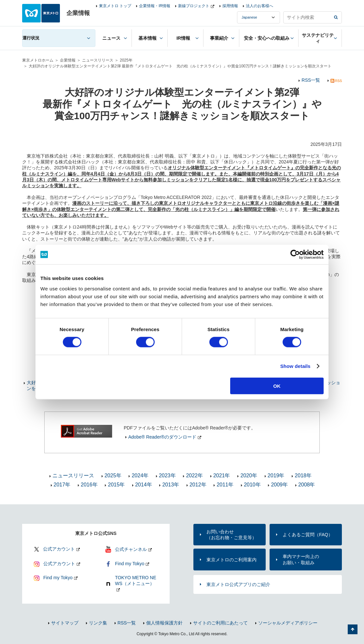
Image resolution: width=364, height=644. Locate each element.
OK (277, 386)
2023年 (167, 476)
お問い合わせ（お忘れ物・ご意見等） (231, 535)
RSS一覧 (311, 80)
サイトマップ (65, 623)
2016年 (89, 485)
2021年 (222, 476)
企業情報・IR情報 (155, 6)
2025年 (126, 60)
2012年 (198, 485)
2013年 (171, 485)
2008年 (307, 485)
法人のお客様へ (259, 6)
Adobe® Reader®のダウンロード (162, 437)
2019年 (276, 476)
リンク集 (98, 623)
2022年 (194, 476)
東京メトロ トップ (115, 6)
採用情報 (230, 6)
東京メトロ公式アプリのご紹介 (238, 584)
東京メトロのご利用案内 (231, 560)
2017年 (62, 485)
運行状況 (31, 38)
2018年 (303, 476)
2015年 (116, 485)
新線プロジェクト (194, 6)
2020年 (249, 476)
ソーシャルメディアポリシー (288, 623)
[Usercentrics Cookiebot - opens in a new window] (295, 255)
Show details (295, 366)
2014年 (144, 485)
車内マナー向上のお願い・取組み (301, 559)
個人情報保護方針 (164, 623)
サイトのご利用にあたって (220, 623)
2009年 (279, 485)
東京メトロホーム (38, 60)
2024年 (140, 476)
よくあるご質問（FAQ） (308, 535)
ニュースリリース (98, 60)
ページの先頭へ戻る (353, 629)
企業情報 (68, 60)
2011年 (225, 485)
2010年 (252, 485)
